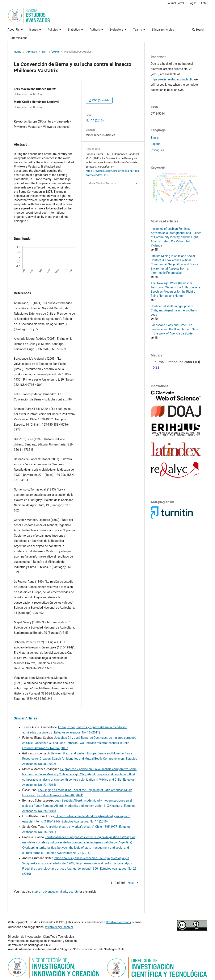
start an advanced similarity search (55, 892)
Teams (138, 30)
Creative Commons (119, 922)
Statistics (74, 30)
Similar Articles (26, 718)
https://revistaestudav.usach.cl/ (171, 79)
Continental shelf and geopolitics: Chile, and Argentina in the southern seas (174, 310)
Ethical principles (163, 30)
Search (198, 30)
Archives (32, 52)
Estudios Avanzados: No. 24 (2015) (45, 748)
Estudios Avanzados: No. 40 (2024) (60, 795)
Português (157, 150)
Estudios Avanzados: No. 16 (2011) (77, 732)
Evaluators (117, 30)
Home (18, 52)
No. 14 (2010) (50, 52)
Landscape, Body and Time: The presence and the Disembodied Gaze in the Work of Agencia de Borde (175, 329)
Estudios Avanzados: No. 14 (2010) (85, 821)
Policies (53, 30)
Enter (204, 3)
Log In (193, 3)
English (155, 138)
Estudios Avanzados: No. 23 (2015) (68, 853)
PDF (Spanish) (101, 100)
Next (131, 883)
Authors (95, 30)
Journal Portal (175, 3)
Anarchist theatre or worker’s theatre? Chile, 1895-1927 (82, 827)
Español (156, 144)
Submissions (19, 38)
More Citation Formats (102, 183)
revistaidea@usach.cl (59, 927)
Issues (34, 30)
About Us (14, 30)
